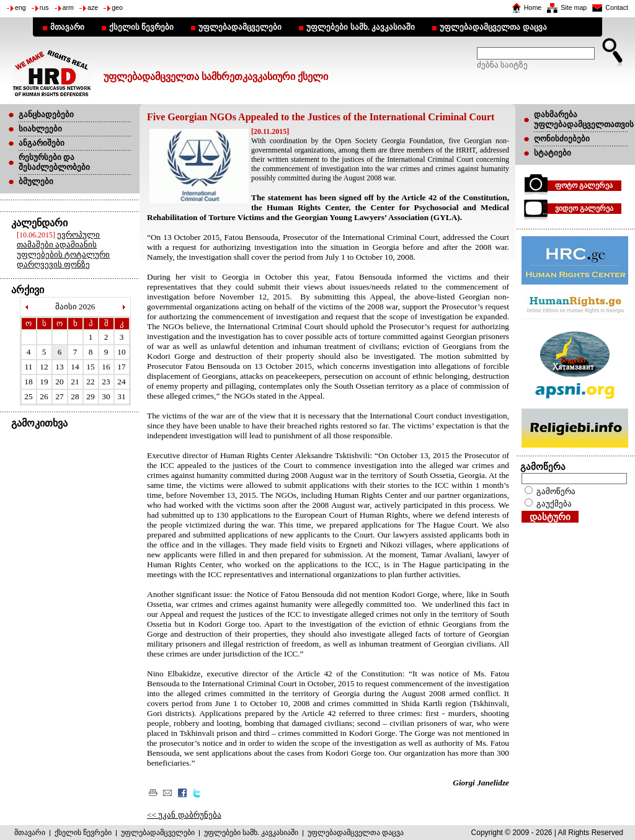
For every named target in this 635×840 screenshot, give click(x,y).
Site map (574, 7)
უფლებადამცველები (240, 27)
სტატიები (553, 153)
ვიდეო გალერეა (584, 208)
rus (44, 7)
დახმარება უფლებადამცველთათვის (584, 119)
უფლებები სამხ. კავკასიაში (361, 27)
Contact (617, 7)
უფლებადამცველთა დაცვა (493, 27)
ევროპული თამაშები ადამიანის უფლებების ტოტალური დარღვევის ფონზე (63, 250)
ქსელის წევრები (141, 27)
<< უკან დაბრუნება (184, 815)
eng (20, 7)
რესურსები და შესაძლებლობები (54, 162)
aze (93, 7)
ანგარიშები (42, 143)
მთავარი (67, 27)
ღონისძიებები (562, 139)
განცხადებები (46, 114)
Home (533, 7)
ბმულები (36, 181)
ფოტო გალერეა (584, 185)
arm (68, 7)
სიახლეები (40, 129)
